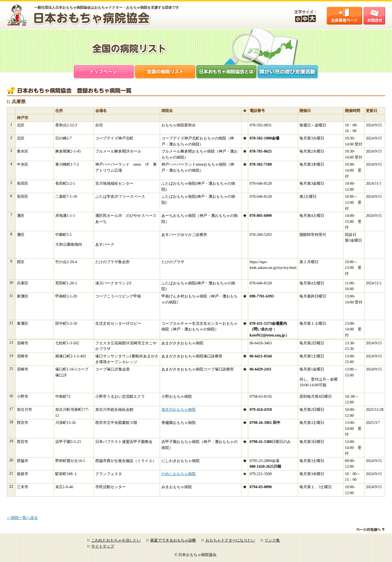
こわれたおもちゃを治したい (116, 540)
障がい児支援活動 (288, 72)
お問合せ (374, 16)
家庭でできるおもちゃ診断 (173, 540)
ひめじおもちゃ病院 (179, 474)
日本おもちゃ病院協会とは (227, 72)
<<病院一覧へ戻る (22, 518)
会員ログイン (344, 16)
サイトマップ (103, 546)
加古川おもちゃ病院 (179, 409)
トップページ (104, 72)
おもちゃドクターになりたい (230, 540)
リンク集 (272, 540)
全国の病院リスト (165, 72)
